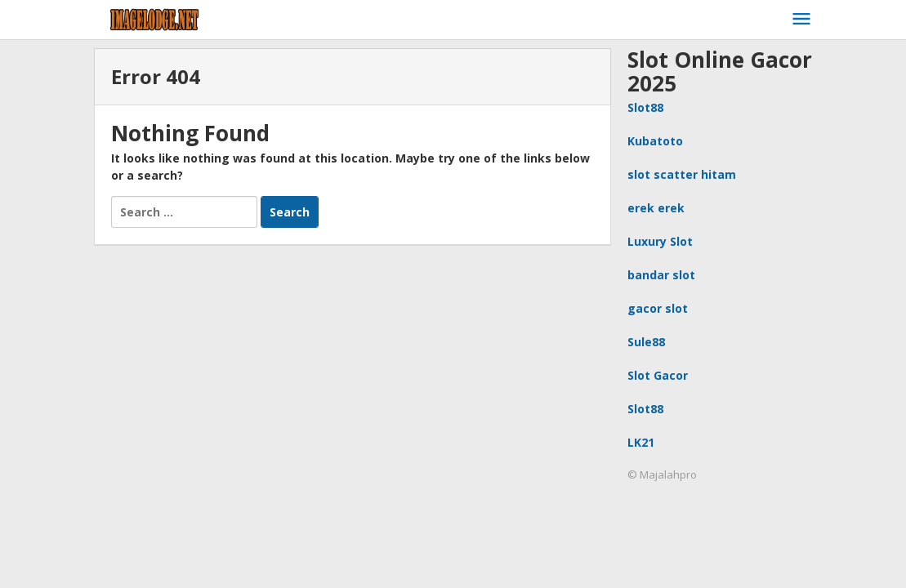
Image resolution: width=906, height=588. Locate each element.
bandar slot (661, 275)
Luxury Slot (660, 241)
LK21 (641, 442)
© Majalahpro (662, 474)
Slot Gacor (658, 375)
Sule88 (646, 342)
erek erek (656, 208)
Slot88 (645, 107)
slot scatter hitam (682, 174)
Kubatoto (655, 141)
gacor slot (658, 308)
